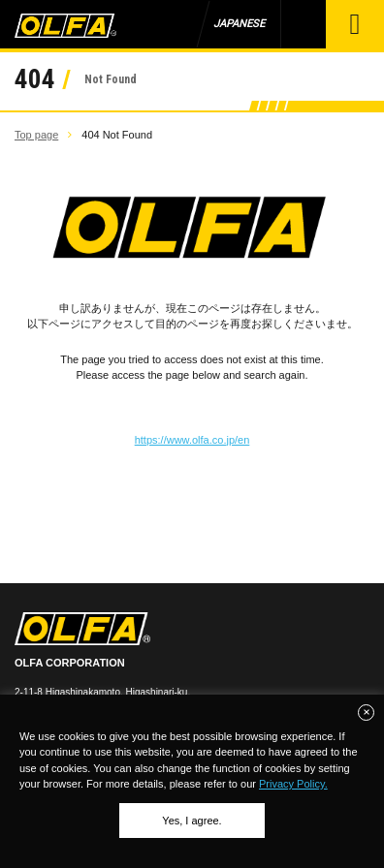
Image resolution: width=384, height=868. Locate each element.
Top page (36, 135)
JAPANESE (239, 24)
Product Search (303, 24)
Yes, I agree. (192, 821)
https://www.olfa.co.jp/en (192, 440)
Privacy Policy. (293, 784)
